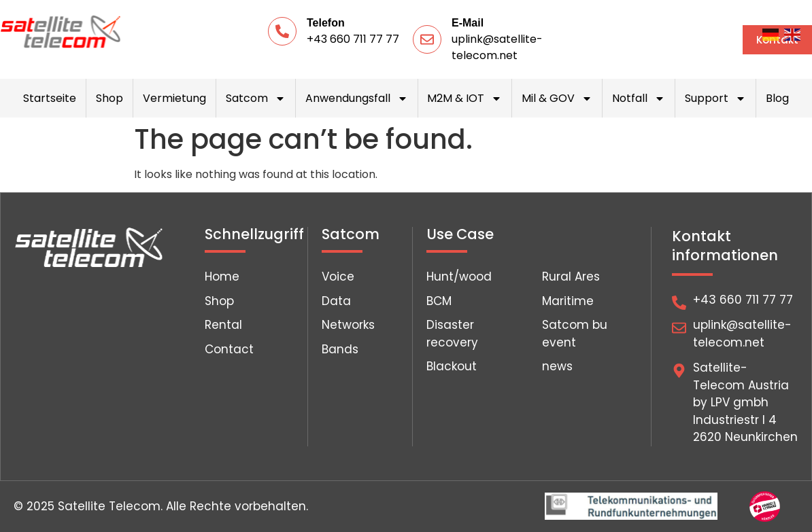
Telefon (326, 23)
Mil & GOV (557, 99)
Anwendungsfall (357, 99)
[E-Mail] (427, 39)
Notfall (639, 99)
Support (715, 99)
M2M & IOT (464, 99)
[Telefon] (282, 31)
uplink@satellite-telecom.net (497, 47)
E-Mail (468, 23)
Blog (777, 98)
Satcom (256, 99)
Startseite (50, 98)
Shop (109, 98)
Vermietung (174, 98)
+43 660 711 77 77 (353, 39)
